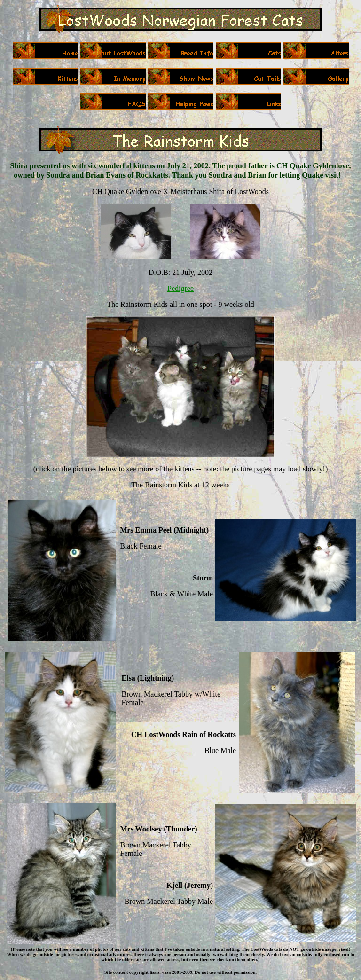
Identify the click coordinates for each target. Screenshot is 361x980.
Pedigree (180, 288)
